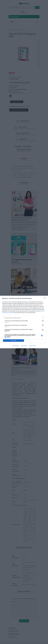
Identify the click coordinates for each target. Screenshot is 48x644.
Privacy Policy (32, 346)
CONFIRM (14, 341)
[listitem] (24, 318)
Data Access (24, 346)
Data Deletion (16, 346)
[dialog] (24, 322)
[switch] (42, 321)
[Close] (45, 299)
